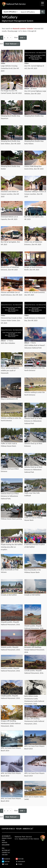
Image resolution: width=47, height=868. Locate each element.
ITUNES (19, 864)
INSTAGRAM (20, 862)
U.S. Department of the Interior (27, 839)
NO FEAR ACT (6, 850)
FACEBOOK (6, 859)
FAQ (3, 848)
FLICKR (5, 864)
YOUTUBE (20, 859)
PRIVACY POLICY (7, 838)
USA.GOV (5, 855)
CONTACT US (6, 852)
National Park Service (23, 837)
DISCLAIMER (6, 845)
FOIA (3, 840)
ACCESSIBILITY (6, 836)
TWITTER (6, 862)
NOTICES (5, 843)
